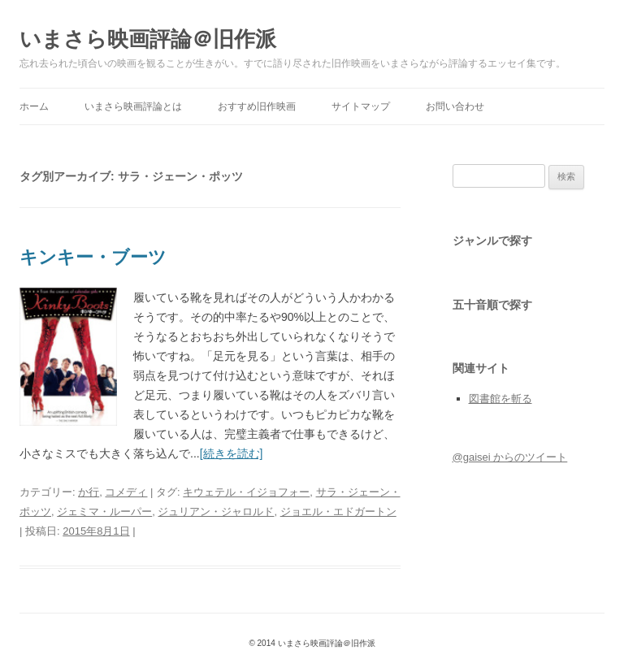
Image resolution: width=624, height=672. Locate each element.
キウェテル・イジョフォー (246, 492)
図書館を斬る (500, 399)
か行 (89, 492)
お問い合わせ (455, 106)
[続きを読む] (232, 453)
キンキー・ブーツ (93, 257)
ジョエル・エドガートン (338, 512)
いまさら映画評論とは (133, 106)
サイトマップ (361, 106)
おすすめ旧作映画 (257, 106)
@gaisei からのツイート (510, 457)
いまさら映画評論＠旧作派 (148, 39)
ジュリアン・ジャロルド (216, 512)
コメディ (126, 492)
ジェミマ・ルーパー (104, 512)
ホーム (34, 106)
